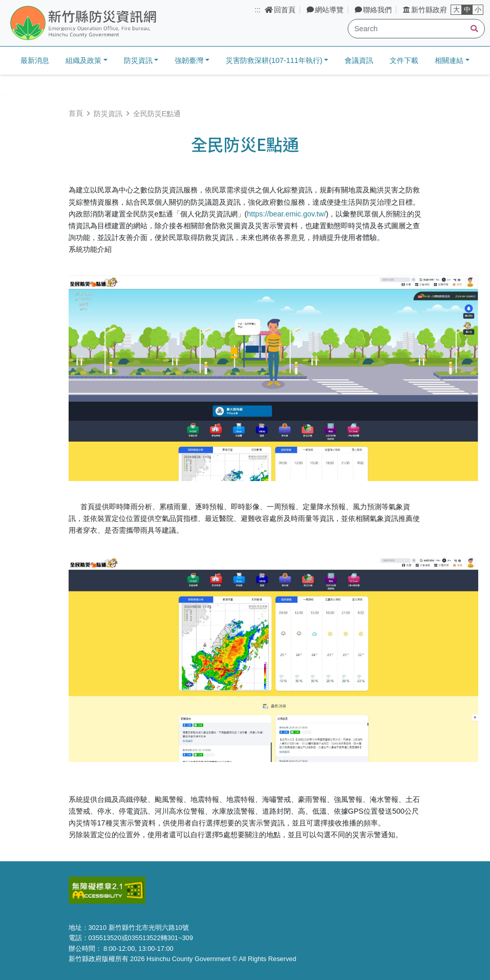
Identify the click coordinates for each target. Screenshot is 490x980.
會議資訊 (359, 60)
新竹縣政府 (425, 10)
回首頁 (280, 10)
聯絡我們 (373, 10)
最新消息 (35, 60)
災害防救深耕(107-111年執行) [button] (274, 60)
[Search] (416, 29)
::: (258, 10)
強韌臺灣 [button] (189, 60)
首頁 (76, 113)
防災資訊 (108, 114)
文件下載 (404, 60)
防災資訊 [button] (138, 60)
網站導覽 (325, 10)
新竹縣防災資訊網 (109, 24)
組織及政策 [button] (83, 60)
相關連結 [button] (449, 60)
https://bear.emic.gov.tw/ (286, 214)
